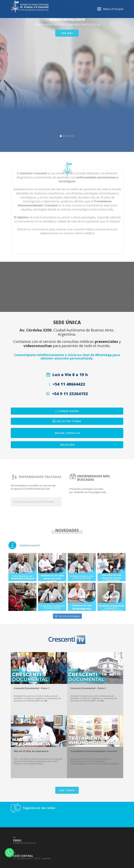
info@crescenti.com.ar (24, 866)
